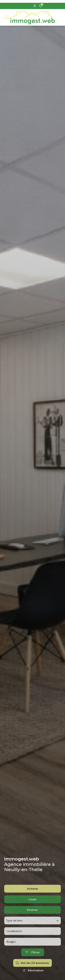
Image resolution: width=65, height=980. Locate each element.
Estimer (32, 925)
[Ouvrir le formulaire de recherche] (33, 967)
